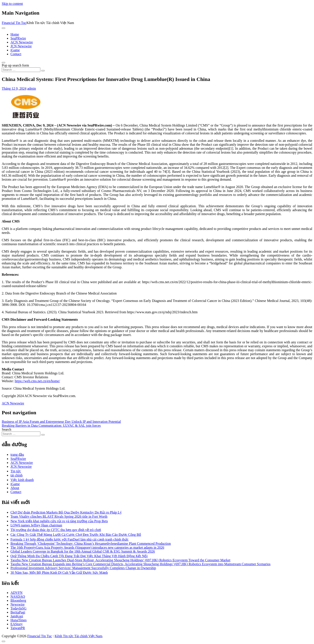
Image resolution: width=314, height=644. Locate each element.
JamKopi (17, 616)
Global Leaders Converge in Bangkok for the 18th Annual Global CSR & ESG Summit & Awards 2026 (83, 551)
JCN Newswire (21, 46)
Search (7, 429)
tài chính (17, 475)
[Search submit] (43, 71)
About (15, 488)
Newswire (18, 604)
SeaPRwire (18, 38)
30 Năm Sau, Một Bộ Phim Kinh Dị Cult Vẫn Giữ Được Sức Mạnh (59, 573)
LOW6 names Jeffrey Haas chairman (36, 525)
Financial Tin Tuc (14, 23)
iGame (15, 50)
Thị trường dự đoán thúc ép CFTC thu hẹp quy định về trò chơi (56, 530)
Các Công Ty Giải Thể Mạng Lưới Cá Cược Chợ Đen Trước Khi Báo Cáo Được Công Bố (76, 535)
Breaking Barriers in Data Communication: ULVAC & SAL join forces (51, 426)
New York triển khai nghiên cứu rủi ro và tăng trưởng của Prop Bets (59, 521)
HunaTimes (19, 620)
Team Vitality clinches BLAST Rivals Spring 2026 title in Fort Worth (59, 516)
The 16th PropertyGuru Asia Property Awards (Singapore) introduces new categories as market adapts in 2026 (87, 547)
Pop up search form (15, 65)
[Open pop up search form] (3, 63)
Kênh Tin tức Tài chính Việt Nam (78, 636)
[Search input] (21, 70)
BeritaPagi (18, 612)
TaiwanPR (18, 628)
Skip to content (12, 4)
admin (32, 88)
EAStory (17, 624)
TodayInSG (19, 608)
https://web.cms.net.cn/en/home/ (38, 381)
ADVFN (16, 593)
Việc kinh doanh (22, 480)
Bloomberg (18, 600)
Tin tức (16, 471)
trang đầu (17, 455)
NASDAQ (18, 597)
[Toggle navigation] (3, 28)
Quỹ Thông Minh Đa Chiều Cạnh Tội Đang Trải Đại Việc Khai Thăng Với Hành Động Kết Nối (79, 556)
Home (15, 34)
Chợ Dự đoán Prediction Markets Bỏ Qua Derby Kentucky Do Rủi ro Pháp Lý (66, 512)
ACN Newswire (22, 42)
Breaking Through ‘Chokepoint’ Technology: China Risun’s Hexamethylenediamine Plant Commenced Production (91, 544)
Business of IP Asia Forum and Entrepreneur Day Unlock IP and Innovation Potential (61, 422)
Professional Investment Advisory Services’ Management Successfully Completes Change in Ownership (83, 568)
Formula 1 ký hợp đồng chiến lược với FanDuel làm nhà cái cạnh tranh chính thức (70, 539)
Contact (16, 54)
